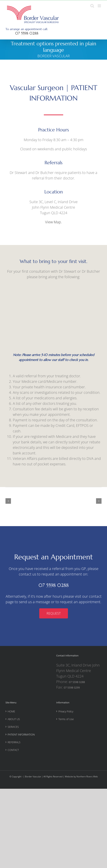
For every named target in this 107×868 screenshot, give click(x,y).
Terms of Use (66, 719)
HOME (11, 711)
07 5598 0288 (27, 33)
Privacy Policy (66, 711)
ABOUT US (14, 719)
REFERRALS (14, 742)
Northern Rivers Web (87, 777)
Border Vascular (33, 777)
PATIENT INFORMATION (21, 734)
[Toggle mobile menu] (100, 6)
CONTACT (13, 750)
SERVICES (13, 727)
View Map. (53, 222)
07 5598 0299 (72, 688)
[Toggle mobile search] (92, 6)
